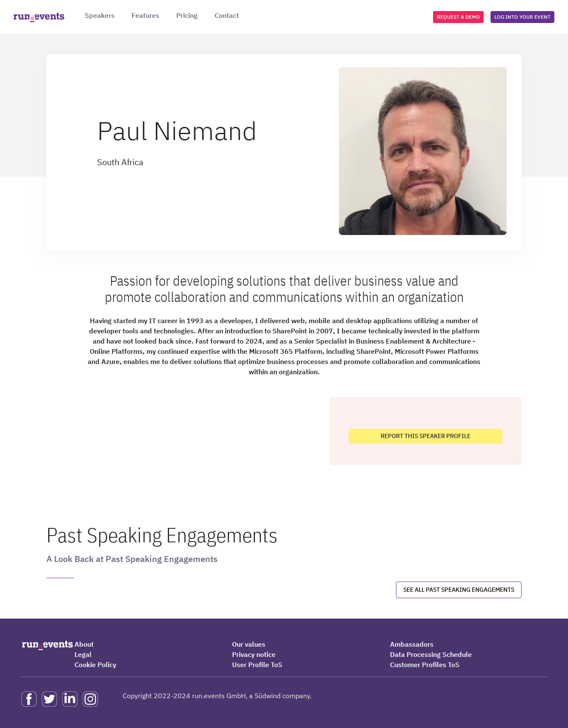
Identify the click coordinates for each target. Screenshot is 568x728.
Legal (83, 654)
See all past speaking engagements (459, 590)
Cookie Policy (95, 665)
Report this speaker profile (426, 436)
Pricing (187, 15)
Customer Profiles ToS (425, 665)
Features (145, 15)
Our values (249, 644)
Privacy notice (254, 654)
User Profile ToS (257, 665)
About (84, 644)
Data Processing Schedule (431, 654)
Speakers (100, 15)
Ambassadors (412, 644)
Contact (227, 15)
